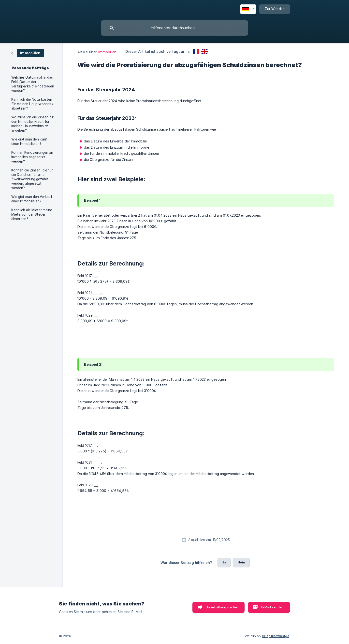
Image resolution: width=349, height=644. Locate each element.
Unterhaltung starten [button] (222, 607)
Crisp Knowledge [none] (276, 636)
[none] (248, 9)
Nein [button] (241, 562)
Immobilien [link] (107, 52)
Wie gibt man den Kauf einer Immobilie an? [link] (29, 141)
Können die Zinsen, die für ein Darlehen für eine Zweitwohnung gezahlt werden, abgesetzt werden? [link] (32, 179)
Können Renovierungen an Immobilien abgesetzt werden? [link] (32, 157)
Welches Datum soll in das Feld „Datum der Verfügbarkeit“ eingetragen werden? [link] (33, 84)
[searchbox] (174, 28)
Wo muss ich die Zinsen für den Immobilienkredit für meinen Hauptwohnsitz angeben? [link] (33, 124)
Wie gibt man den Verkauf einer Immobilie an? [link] (32, 199)
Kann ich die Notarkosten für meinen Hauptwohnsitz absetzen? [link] (32, 104)
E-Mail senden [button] (272, 607)
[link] (28, 53)
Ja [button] (224, 562)
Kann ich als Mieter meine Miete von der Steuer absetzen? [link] (32, 214)
